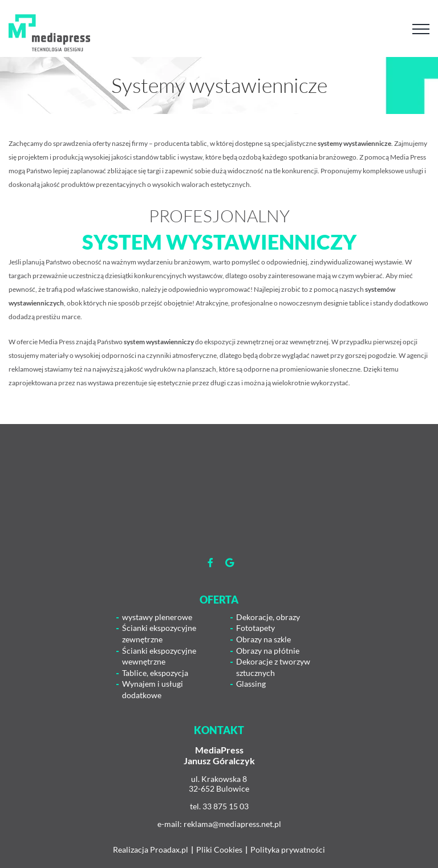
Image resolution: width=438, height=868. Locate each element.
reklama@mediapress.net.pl (232, 824)
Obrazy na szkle (263, 639)
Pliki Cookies (219, 849)
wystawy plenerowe (157, 617)
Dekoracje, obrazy (268, 617)
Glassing (251, 684)
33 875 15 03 (226, 806)
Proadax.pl (169, 849)
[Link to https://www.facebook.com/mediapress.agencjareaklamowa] (210, 563)
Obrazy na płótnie (268, 651)
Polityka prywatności (288, 849)
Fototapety (255, 628)
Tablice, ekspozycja (155, 673)
